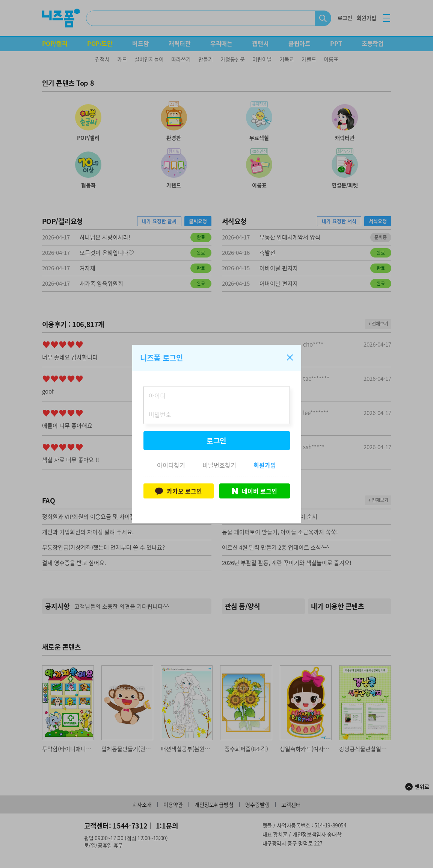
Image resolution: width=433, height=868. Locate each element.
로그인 (217, 441)
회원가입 (265, 465)
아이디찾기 (171, 465)
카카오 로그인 (179, 491)
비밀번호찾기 (219, 465)
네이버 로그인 (255, 491)
